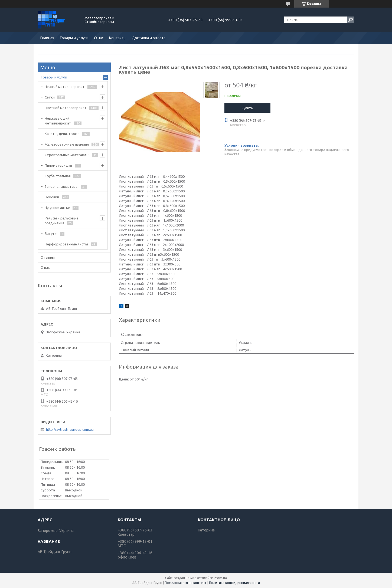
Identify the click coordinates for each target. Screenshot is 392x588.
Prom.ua (220, 578)
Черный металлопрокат (65, 87)
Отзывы (48, 257)
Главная (47, 38)
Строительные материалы (67, 155)
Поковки (52, 197)
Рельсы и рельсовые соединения (62, 221)
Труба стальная (58, 176)
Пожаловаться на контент (186, 583)
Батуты (51, 234)
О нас (99, 38)
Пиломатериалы (58, 165)
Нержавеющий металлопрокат (58, 121)
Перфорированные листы (66, 244)
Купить (247, 108)
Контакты (118, 38)
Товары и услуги (74, 38)
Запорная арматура (61, 186)
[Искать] (351, 20)
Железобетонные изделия (67, 144)
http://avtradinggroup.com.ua (70, 429)
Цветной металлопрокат (66, 108)
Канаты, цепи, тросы (62, 134)
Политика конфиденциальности (234, 583)
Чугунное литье (57, 208)
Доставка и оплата (149, 38)
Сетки (50, 97)
